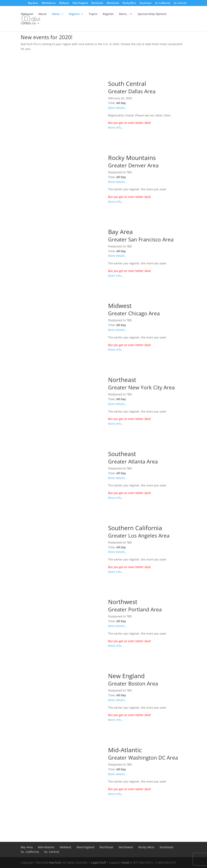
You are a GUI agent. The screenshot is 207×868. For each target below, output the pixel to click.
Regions (74, 14)
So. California (163, 3)
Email (125, 863)
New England (80, 3)
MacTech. (55, 863)
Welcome (27, 14)
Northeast (97, 3)
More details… (118, 108)
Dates (56, 14)
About (42, 14)
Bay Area (33, 3)
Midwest (64, 3)
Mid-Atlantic (49, 3)
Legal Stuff (99, 863)
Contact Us (28, 24)
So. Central (180, 3)
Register (108, 14)
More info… (116, 127)
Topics (93, 14)
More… (124, 14)
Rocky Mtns (129, 3)
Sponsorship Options (152, 14)
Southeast (146, 3)
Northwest (113, 3)
